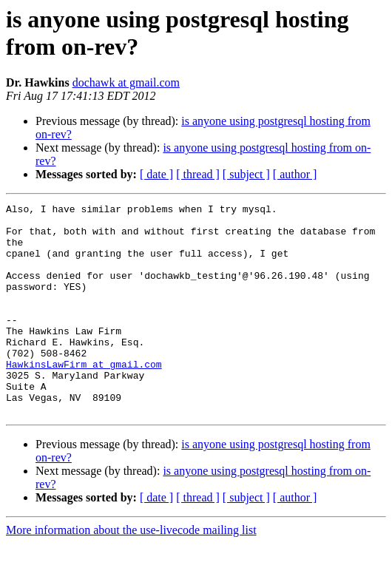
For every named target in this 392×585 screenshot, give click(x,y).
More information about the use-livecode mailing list (131, 572)
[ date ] (156, 174)
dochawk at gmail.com (126, 82)
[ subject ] (246, 174)
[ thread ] (198, 174)
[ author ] (295, 174)
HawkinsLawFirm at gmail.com (84, 397)
